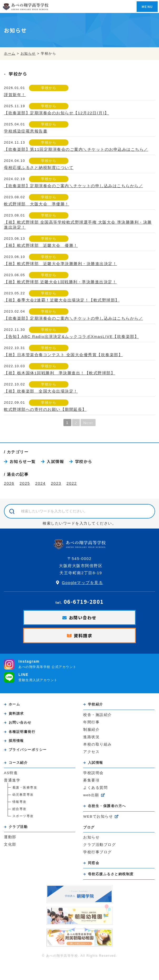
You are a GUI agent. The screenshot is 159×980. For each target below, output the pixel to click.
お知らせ (91, 837)
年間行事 (91, 722)
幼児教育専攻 (23, 795)
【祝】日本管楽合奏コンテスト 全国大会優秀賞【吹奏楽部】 (63, 355)
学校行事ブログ (98, 852)
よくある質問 (95, 788)
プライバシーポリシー (28, 750)
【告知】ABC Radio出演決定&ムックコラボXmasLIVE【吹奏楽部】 (71, 336)
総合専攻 (19, 809)
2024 (40, 483)
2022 (72, 483)
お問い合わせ (83, 618)
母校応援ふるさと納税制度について (39, 168)
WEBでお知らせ (98, 816)
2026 (9, 483)
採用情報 (16, 741)
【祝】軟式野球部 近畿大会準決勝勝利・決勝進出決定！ (60, 264)
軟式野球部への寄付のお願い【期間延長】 (45, 409)
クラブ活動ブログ (100, 845)
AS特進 (11, 773)
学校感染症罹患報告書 (26, 131)
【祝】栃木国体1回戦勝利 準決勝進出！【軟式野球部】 (59, 373)
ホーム (14, 704)
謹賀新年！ (15, 95)
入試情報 (55, 461)
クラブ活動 (18, 827)
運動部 (10, 837)
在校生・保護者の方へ (107, 806)
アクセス (91, 752)
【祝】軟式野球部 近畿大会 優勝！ (41, 245)
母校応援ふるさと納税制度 (111, 874)
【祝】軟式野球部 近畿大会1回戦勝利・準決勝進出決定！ (60, 282)
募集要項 (91, 780)
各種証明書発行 (22, 732)
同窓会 (94, 863)
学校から (49, 88)
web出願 (91, 795)
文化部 (10, 844)
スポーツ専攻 (23, 816)
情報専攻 (19, 802)
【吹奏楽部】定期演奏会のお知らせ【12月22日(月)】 (56, 113)
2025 (25, 483)
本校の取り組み (98, 744)
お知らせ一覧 (23, 461)
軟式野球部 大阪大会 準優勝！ (37, 204)
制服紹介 (91, 730)
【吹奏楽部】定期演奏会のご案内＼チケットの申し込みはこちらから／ (73, 186)
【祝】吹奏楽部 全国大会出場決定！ (41, 391)
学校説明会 (93, 773)
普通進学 (12, 780)
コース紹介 (18, 763)
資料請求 (83, 635)
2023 (56, 483)
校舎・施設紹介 (98, 715)
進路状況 (91, 737)
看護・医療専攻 (25, 788)
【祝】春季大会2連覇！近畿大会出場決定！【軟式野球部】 (62, 300)
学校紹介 (96, 704)
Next (88, 423)
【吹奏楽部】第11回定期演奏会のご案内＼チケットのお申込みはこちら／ (76, 149)
